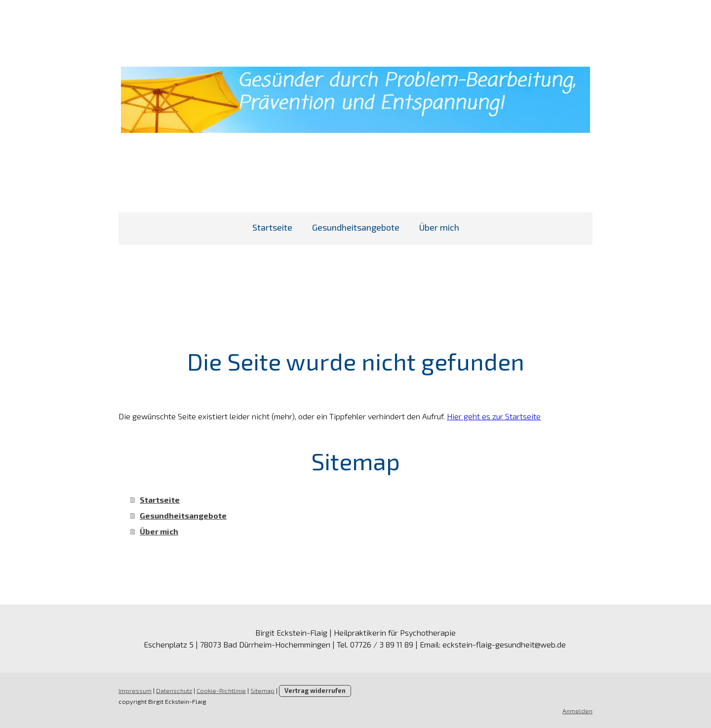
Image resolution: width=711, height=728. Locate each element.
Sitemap (262, 690)
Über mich (439, 227)
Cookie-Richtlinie (221, 690)
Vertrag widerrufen (315, 690)
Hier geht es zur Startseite (494, 416)
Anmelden (577, 711)
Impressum (135, 690)
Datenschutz (174, 690)
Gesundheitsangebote (356, 227)
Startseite (272, 227)
